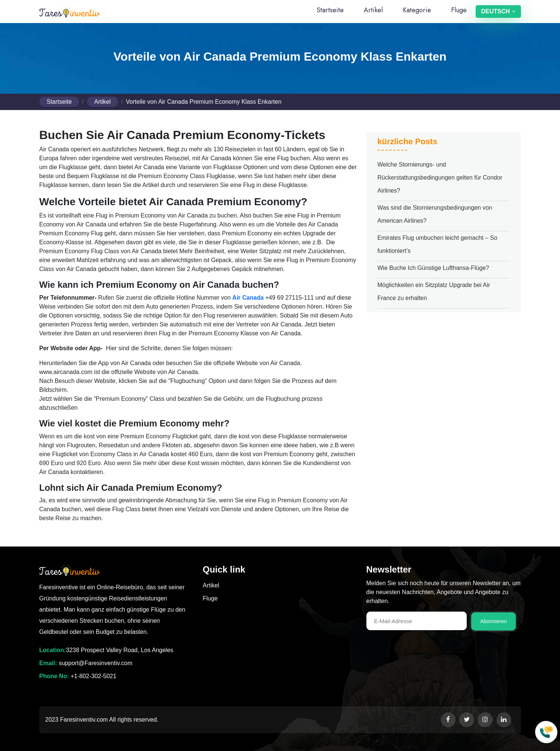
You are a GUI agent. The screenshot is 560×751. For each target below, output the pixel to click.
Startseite (330, 10)
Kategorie (417, 10)
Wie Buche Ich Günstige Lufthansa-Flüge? (433, 268)
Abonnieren (493, 621)
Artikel (373, 10)
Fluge (459, 10)
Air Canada (248, 298)
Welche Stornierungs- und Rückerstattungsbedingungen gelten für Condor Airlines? (440, 178)
